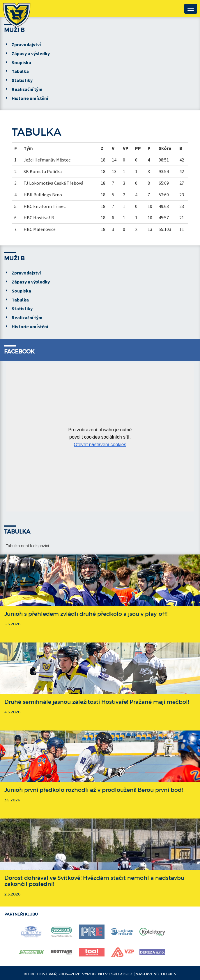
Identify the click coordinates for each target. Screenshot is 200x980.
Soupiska (21, 62)
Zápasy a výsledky (31, 53)
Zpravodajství (26, 44)
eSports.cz (121, 974)
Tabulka (20, 71)
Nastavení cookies (156, 974)
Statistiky (22, 80)
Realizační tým (27, 89)
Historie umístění (30, 98)
